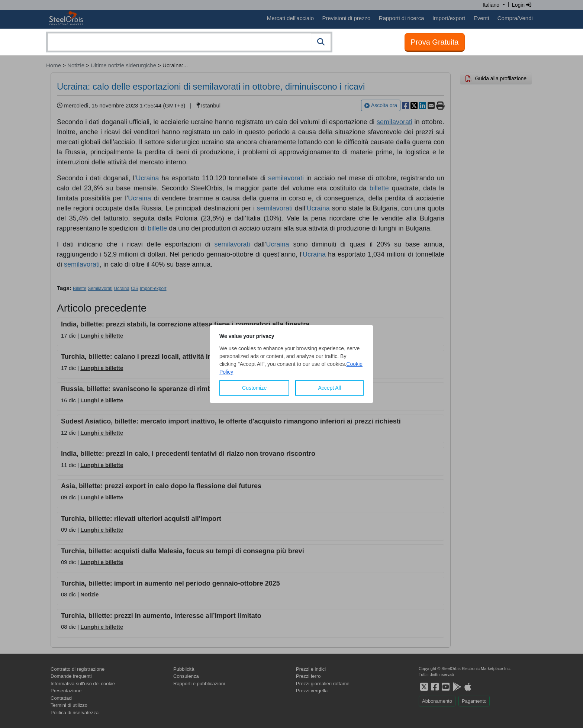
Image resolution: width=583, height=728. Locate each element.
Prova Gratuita (435, 42)
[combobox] (189, 42)
